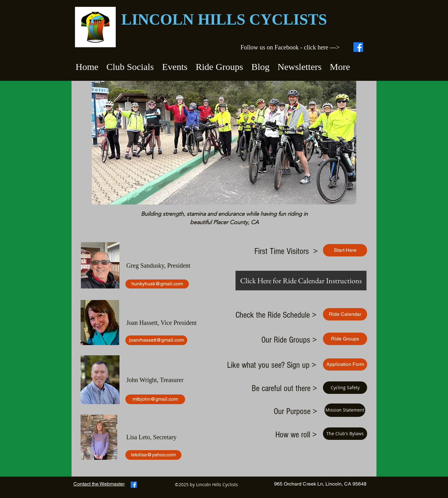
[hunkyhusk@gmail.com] (157, 284)
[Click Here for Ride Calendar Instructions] (301, 281)
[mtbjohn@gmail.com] (155, 399)
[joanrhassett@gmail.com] (156, 340)
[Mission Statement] (345, 410)
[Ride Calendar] (345, 314)
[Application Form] (345, 364)
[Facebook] (358, 47)
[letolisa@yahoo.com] (153, 455)
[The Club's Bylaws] (345, 434)
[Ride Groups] (345, 339)
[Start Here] (345, 250)
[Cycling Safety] (345, 388)
